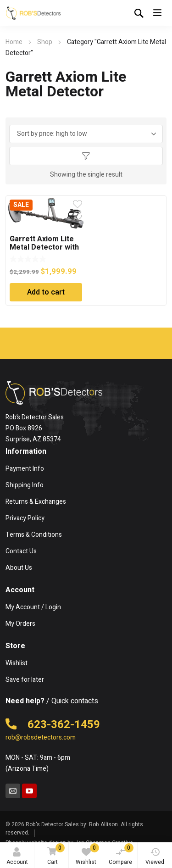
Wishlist (87, 855)
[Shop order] (86, 134)
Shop (45, 42)
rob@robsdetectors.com (41, 737)
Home (14, 42)
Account (17, 857)
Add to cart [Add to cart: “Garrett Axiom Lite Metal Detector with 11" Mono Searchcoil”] (46, 292)
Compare (121, 855)
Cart (55, 855)
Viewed (155, 857)
